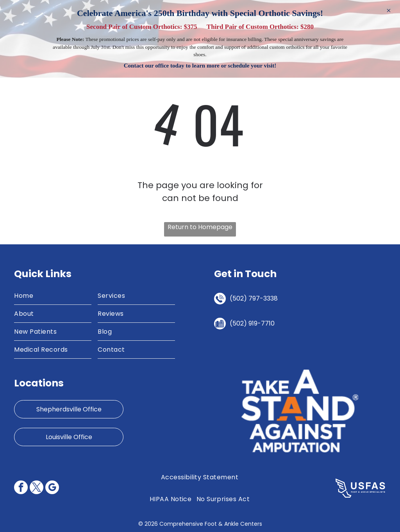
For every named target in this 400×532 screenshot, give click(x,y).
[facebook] (21, 488)
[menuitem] (53, 296)
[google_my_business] (52, 488)
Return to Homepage (200, 227)
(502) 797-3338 (254, 298)
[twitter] (37, 488)
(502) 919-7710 (252, 323)
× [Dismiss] (389, 10)
